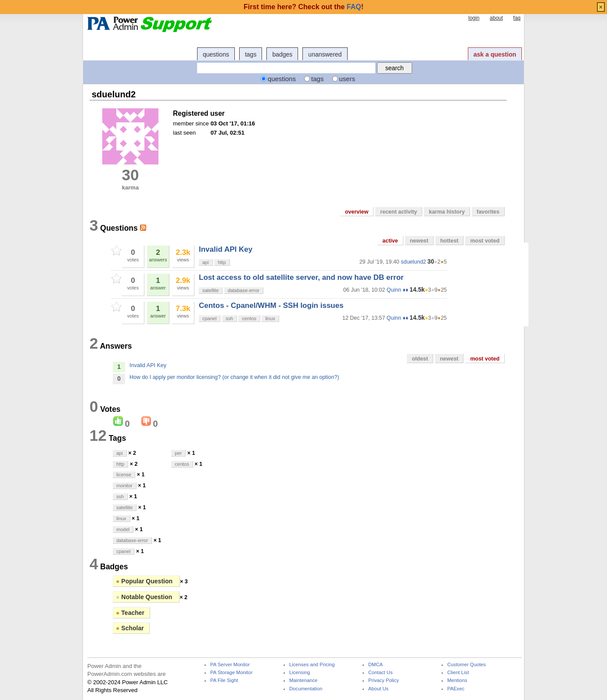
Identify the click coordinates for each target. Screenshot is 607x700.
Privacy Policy (384, 680)
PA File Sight (224, 680)
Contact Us (381, 673)
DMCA (375, 665)
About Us (378, 689)
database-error (244, 290)
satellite (210, 290)
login (474, 18)
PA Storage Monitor (231, 673)
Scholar (130, 628)
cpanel (209, 318)
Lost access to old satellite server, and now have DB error (301, 277)
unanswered (325, 54)
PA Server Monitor (230, 665)
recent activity (399, 212)
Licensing (300, 673)
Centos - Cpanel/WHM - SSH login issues (271, 305)
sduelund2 (413, 262)
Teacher (130, 613)
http (222, 262)
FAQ (354, 7)
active (390, 241)
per (178, 453)
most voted (485, 241)
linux (270, 318)
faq (517, 18)
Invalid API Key (226, 249)
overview (357, 212)
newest (419, 241)
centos (249, 318)
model (123, 529)
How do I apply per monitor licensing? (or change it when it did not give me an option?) (234, 377)
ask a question (495, 54)
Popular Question (145, 581)
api (206, 262)
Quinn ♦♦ (397, 290)
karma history (447, 212)
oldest (420, 359)
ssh (229, 318)
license (124, 475)
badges (282, 54)
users (347, 79)
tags (251, 54)
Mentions (457, 680)
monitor (124, 486)
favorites (488, 212)
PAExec (456, 689)
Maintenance (303, 680)
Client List (458, 673)
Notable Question (145, 597)
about (496, 18)
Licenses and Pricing (312, 665)
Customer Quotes (467, 665)
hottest (449, 241)
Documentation (306, 689)
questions (216, 54)
